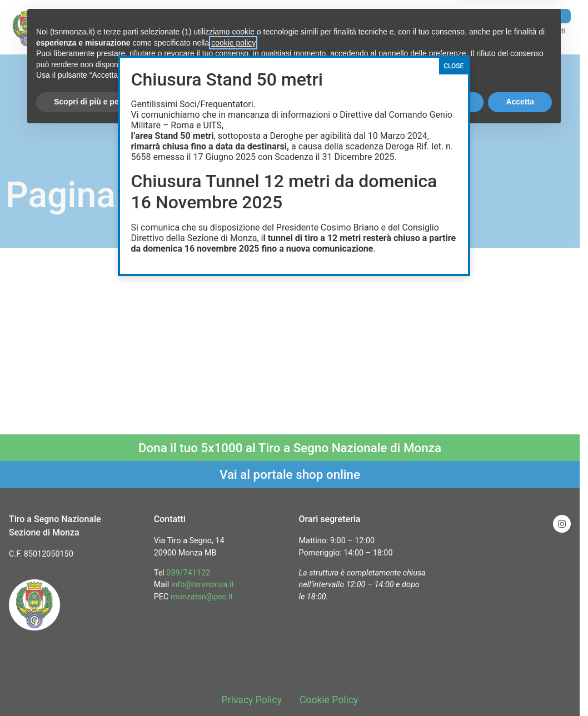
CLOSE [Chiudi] (454, 66)
